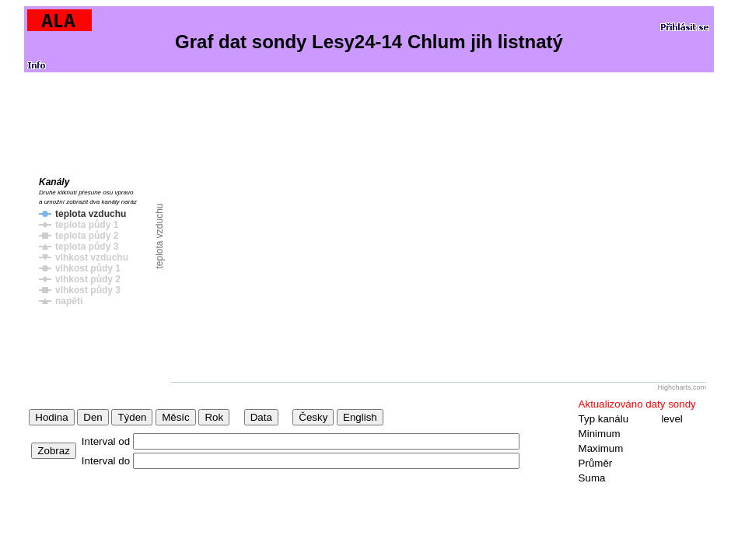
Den (93, 417)
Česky (313, 417)
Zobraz (53, 451)
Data (261, 417)
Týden (132, 417)
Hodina (51, 417)
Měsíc (176, 417)
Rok (214, 417)
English (360, 417)
